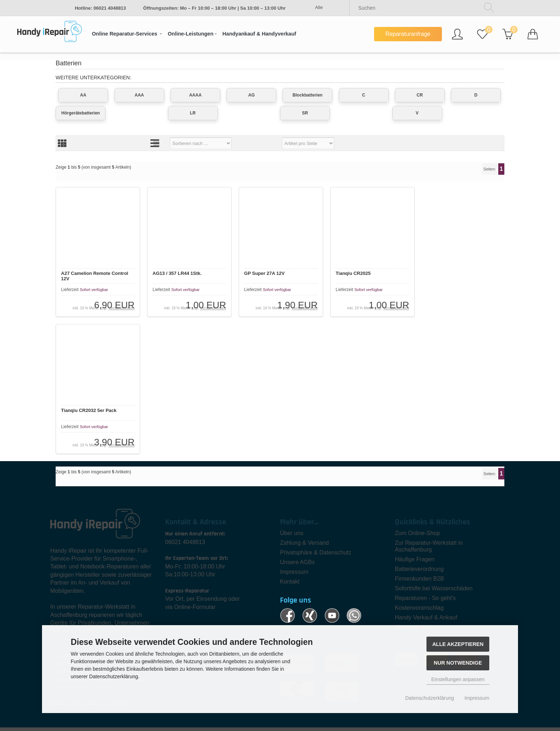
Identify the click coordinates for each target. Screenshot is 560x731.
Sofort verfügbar (95, 291)
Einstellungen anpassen (458, 679)
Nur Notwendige (458, 663)
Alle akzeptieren (458, 644)
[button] (127, 34)
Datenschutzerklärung (430, 698)
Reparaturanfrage (408, 34)
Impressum (477, 698)
